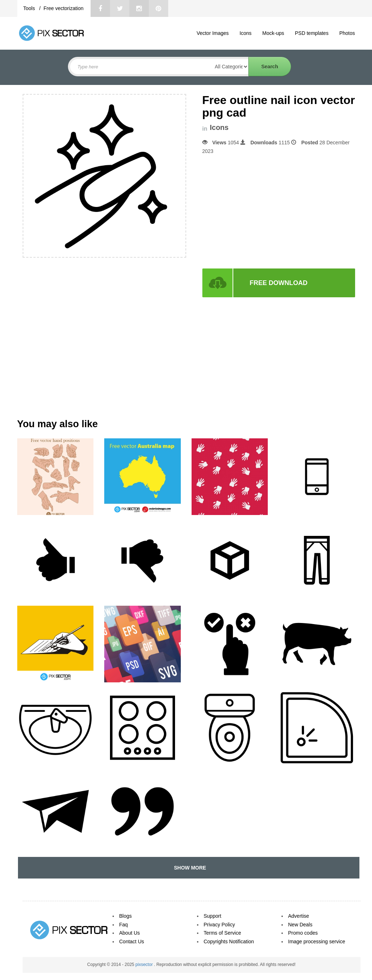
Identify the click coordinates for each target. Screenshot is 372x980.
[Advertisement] (263, 212)
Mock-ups (273, 33)
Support (213, 916)
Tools (30, 8)
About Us (130, 933)
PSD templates (312, 33)
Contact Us (132, 941)
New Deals (300, 925)
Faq (124, 925)
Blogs (126, 916)
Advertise (299, 916)
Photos (347, 33)
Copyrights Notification (229, 941)
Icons (245, 33)
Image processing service (317, 941)
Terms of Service (222, 933)
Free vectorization (63, 8)
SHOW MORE (189, 868)
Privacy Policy (219, 925)
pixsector (145, 965)
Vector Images (213, 33)
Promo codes (303, 933)
